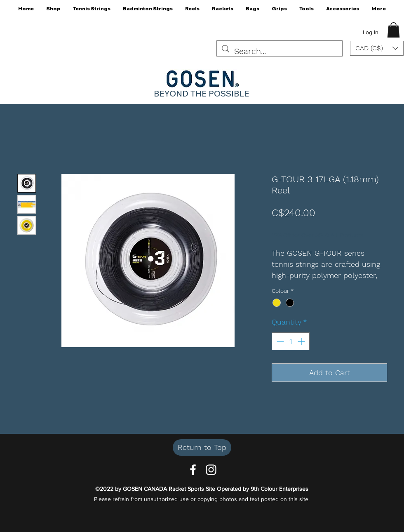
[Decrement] (279, 341)
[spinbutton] (291, 341)
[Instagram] (211, 470)
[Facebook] (193, 470)
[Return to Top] (202, 447)
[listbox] (377, 48)
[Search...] (280, 51)
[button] (53, 11)
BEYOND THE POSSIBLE (201, 93)
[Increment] (302, 341)
